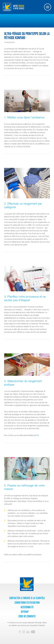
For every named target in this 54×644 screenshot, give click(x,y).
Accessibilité (27, 607)
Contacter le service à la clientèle (27, 598)
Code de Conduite (27, 616)
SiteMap (25, 612)
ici (38, 435)
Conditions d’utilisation (27, 603)
